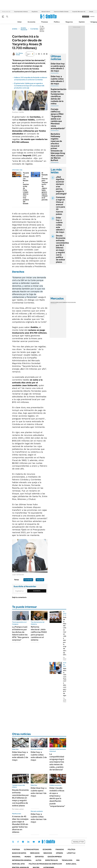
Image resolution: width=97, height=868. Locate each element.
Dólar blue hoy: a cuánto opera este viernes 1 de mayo (39, 792)
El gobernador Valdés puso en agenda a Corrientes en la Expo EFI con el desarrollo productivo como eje (29, 86)
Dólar (20, 22)
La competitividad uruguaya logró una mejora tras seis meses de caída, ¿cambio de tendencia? (57, 762)
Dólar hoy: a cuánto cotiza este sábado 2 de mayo (57, 80)
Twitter (13, 842)
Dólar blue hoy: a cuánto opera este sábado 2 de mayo (58, 67)
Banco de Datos (19, 853)
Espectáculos (52, 860)
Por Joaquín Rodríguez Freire (66, 700)
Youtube (34, 842)
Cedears (73, 302)
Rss (78, 860)
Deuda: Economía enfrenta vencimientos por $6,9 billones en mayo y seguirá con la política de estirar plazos (62, 249)
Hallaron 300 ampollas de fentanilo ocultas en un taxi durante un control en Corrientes (31, 79)
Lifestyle (71, 853)
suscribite (86, 17)
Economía (31, 22)
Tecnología (67, 860)
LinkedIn (28, 842)
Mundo (28, 857)
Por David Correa (65, 659)
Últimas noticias (31, 849)
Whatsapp (39, 842)
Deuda (91, 12)
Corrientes (34, 29)
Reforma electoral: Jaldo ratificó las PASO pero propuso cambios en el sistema (39, 633)
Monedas (54, 302)
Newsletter (78, 842)
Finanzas (45, 22)
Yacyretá (40, 580)
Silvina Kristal (19, 54)
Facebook (18, 842)
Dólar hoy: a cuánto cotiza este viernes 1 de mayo (39, 818)
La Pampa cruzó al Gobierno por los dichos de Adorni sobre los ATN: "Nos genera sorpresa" (20, 633)
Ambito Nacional (24, 29)
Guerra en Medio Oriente (61, 12)
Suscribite (37, 591)
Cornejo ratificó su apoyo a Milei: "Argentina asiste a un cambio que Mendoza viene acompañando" (58, 119)
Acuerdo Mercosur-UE (79, 12)
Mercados (35, 853)
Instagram (23, 842)
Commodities (66, 302)
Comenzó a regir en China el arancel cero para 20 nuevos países (60, 206)
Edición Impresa (55, 857)
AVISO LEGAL (71, 864)
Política (57, 22)
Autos (38, 860)
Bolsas (59, 302)
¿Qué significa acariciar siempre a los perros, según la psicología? (61, 185)
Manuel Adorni (46, 12)
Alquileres (35, 12)
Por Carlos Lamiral (18, 809)
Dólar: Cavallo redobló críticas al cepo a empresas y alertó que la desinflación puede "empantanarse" (57, 797)
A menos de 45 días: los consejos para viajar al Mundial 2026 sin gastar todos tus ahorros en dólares (20, 824)
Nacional (16, 857)
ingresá (92, 17)
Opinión (82, 22)
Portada (16, 849)
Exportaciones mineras (21, 12)
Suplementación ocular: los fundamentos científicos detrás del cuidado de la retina (59, 96)
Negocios (69, 22)
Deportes (39, 857)
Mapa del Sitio (18, 864)
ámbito (15, 29)
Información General (22, 860)
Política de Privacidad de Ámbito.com (45, 864)
